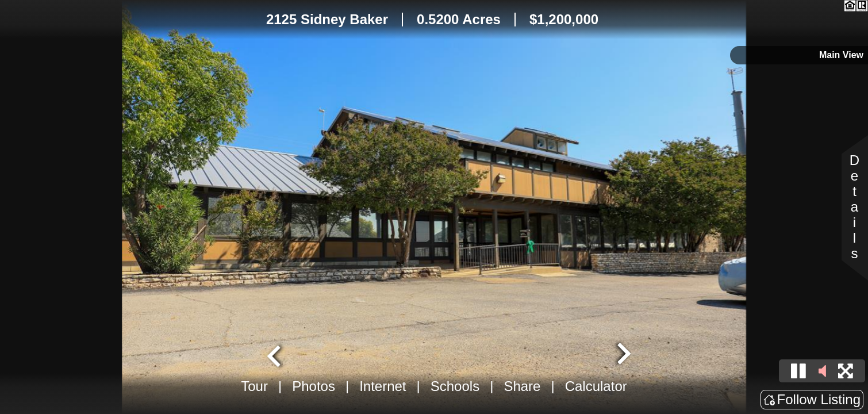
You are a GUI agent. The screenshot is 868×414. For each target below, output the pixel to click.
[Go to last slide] (275, 355)
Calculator (596, 386)
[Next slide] (623, 355)
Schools (455, 386)
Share (522, 386)
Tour (254, 386)
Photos (314, 386)
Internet (383, 386)
